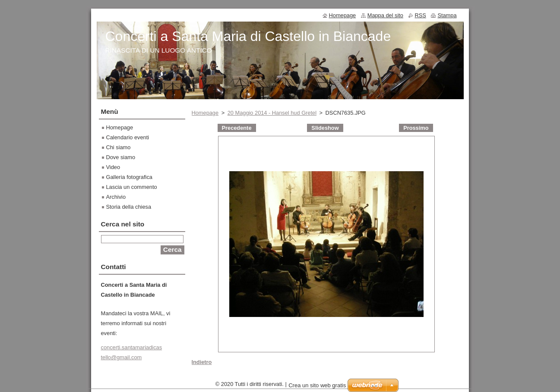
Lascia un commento (132, 187)
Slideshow (325, 128)
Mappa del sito (385, 15)
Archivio (116, 197)
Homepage (205, 113)
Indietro (202, 362)
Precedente (237, 128)
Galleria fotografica (129, 177)
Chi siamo (119, 147)
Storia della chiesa (129, 207)
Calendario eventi (128, 137)
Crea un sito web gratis (317, 387)
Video (113, 167)
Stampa (447, 15)
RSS (421, 15)
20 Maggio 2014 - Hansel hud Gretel (272, 113)
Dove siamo (121, 157)
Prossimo (416, 128)
